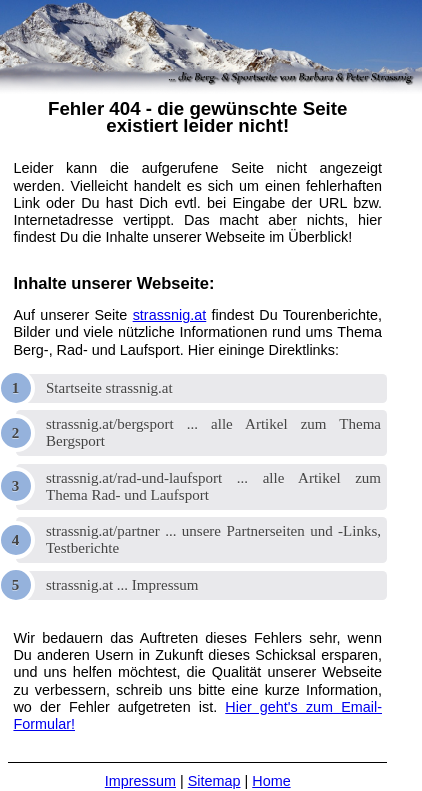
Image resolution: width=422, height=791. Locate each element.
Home (271, 781)
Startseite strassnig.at (109, 388)
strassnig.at (170, 315)
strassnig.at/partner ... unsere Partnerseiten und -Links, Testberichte (213, 539)
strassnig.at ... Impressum (122, 585)
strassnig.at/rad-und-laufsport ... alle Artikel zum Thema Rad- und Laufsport (213, 486)
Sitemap (214, 781)
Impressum (140, 781)
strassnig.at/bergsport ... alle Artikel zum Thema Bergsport (213, 432)
